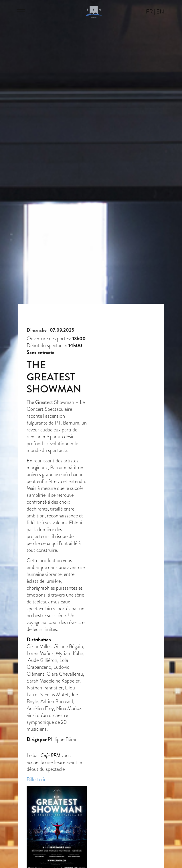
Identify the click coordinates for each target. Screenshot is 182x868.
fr (149, 11)
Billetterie (36, 779)
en (160, 11)
